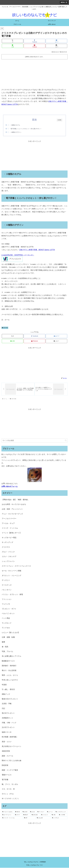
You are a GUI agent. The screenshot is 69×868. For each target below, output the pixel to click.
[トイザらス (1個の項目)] (59, 818)
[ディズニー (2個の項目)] (41, 812)
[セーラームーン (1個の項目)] (8, 815)
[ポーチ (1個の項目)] (18, 815)
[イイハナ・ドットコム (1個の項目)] (12, 818)
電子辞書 (5, 328)
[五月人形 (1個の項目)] (36, 815)
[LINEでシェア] (13, 46)
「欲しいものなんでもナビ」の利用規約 (34, 862)
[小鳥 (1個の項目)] (54, 815)
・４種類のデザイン (15, 132)
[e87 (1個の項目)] (30, 818)
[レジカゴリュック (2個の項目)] (61, 812)
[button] (56, 46)
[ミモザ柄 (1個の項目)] (63, 815)
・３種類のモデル (15, 125)
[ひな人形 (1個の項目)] (44, 818)
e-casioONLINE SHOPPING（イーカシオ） (18, 255)
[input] (34, 441)
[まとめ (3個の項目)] (33, 812)
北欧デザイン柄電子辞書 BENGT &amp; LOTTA (37, 250)
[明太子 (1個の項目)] (27, 815)
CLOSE (60, 120)
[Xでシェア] (13, 41)
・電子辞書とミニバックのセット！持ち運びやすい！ (25, 129)
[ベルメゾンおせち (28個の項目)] (8, 812)
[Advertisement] (34, 74)
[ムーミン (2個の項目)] (50, 812)
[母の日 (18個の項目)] (18, 812)
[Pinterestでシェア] (34, 46)
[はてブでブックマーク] (56, 41)
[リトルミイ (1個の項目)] (46, 815)
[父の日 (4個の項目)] (25, 812)
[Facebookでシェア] (34, 41)
